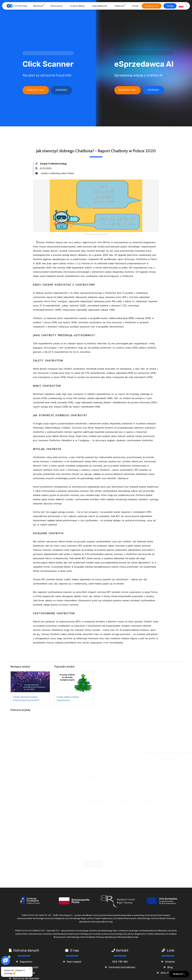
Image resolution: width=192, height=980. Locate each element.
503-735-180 (120, 963)
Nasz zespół (74, 963)
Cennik (135, 6)
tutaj (77, 264)
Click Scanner (56, 6)
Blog (170, 969)
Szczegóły (61, 90)
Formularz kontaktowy (122, 969)
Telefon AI (119, 6)
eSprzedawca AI (100, 6)
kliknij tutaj (107, 923)
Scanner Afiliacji (77, 6)
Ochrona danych (26, 952)
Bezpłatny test (152, 6)
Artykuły (170, 963)
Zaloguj (170, 6)
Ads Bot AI (38, 6)
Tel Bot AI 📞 (179, 974)
